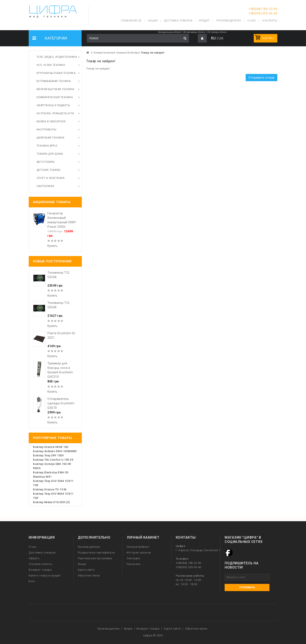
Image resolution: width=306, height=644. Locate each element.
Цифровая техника (50, 138)
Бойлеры (134, 53)
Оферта (34, 558)
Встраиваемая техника (54, 81)
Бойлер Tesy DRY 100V (48, 455)
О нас (33, 547)
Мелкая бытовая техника (55, 89)
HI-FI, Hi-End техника (51, 65)
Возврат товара (40, 570)
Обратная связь (89, 575)
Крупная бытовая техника (56, 73)
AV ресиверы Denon (194, 32)
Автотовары (46, 162)
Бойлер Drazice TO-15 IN (50, 489)
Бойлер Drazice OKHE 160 (51, 447)
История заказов (139, 553)
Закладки (133, 558)
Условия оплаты (40, 564)
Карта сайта (86, 570)
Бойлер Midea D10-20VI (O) (52, 502)
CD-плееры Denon (217, 32)
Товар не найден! (153, 53)
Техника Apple (47, 146)
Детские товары (49, 170)
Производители (229, 21)
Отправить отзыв (261, 78)
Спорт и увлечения (51, 178)
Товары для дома (50, 154)
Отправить (247, 587)
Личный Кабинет (138, 547)
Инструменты (47, 130)
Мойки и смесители (51, 122)
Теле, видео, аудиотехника (57, 57)
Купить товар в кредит (45, 575)
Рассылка (133, 564)
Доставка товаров (42, 553)
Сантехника (45, 186)
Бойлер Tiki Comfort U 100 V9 (53, 460)
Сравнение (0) (131, 21)
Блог (32, 581)
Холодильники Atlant (170, 32)
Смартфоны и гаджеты (53, 105)
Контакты (270, 21)
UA (221, 38)
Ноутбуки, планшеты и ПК (55, 113)
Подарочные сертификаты (96, 553)
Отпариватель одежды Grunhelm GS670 (61, 403)
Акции (82, 564)
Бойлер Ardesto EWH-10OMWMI (55, 451)
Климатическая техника (55, 97)
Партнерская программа (95, 558)
